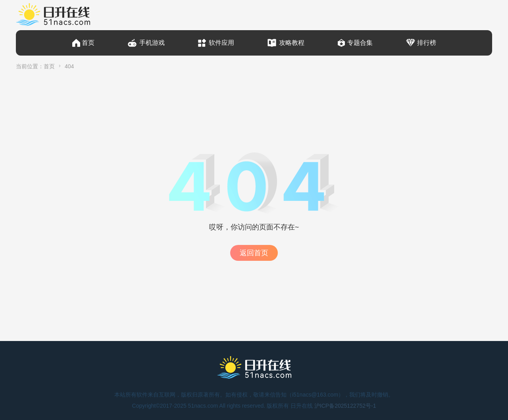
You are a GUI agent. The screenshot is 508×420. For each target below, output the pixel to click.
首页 (88, 43)
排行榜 (427, 43)
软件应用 (221, 43)
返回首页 (254, 253)
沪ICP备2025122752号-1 (345, 406)
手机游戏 (152, 43)
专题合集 (360, 43)
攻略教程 (292, 43)
